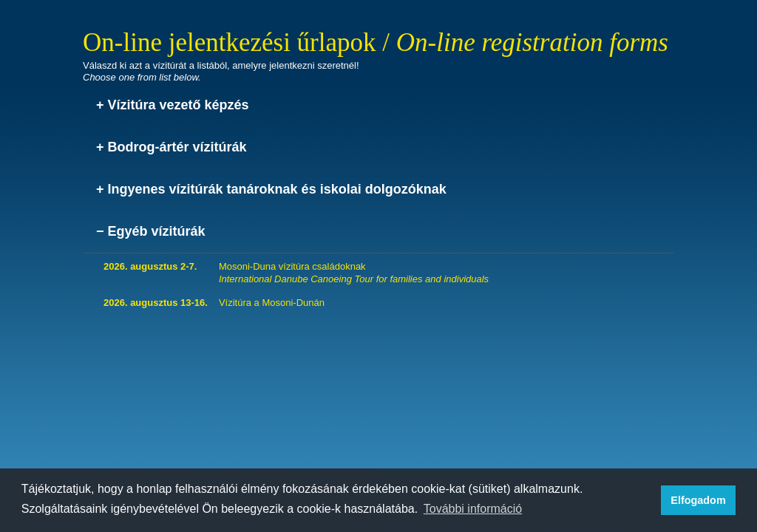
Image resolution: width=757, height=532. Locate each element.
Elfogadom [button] (698, 500)
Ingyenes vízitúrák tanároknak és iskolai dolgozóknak (277, 189)
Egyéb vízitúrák (157, 231)
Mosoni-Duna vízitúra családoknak (354, 273)
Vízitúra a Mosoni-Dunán (272, 303)
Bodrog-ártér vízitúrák (177, 147)
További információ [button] (473, 509)
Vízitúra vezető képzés (179, 105)
